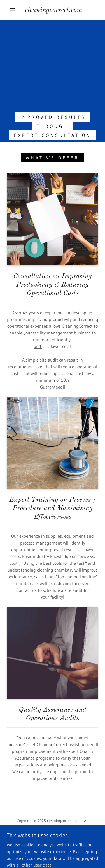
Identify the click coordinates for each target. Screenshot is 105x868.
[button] (12, 10)
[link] (53, 10)
